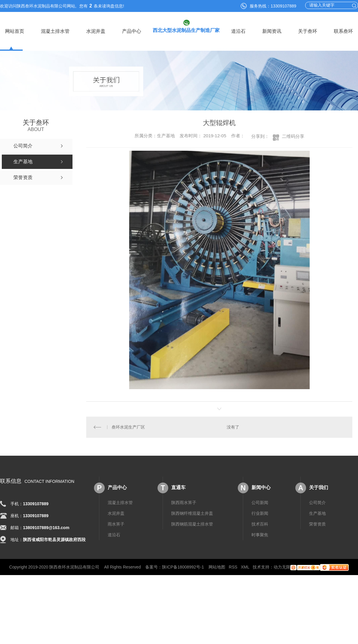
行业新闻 (260, 513)
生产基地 (317, 513)
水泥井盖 (96, 31)
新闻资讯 (272, 31)
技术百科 (260, 524)
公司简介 (317, 503)
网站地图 (217, 567)
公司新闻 (260, 503)
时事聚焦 (260, 535)
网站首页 (15, 31)
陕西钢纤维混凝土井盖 (192, 513)
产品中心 (132, 31)
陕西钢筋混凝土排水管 (192, 524)
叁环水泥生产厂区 (128, 427)
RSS (233, 567)
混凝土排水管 (55, 31)
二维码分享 (293, 136)
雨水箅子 (116, 524)
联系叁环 (343, 31)
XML (245, 567)
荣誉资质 (317, 524)
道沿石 (238, 31)
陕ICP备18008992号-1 (183, 567)
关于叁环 (308, 31)
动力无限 (282, 567)
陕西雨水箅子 (184, 503)
